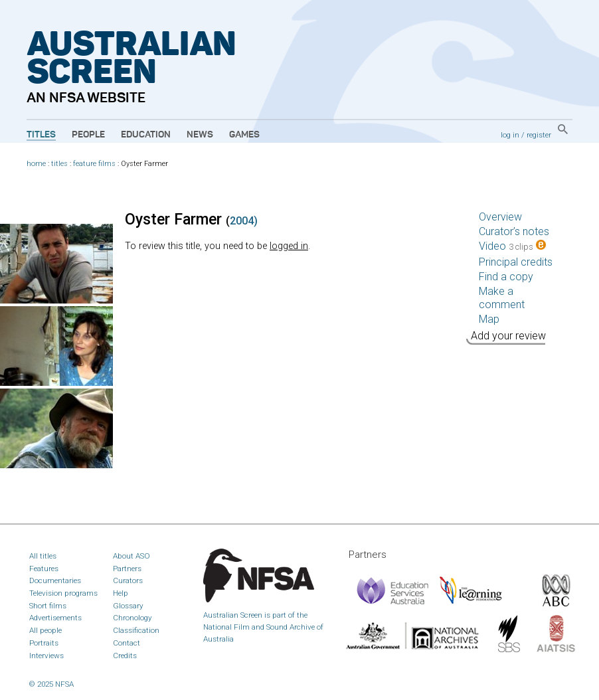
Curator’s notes (514, 231)
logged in (289, 246)
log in (510, 135)
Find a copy (506, 277)
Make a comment (502, 298)
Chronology (132, 618)
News (200, 135)
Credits (125, 656)
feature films (94, 164)
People (88, 135)
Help (121, 593)
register (539, 135)
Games (244, 135)
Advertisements (55, 618)
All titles (43, 556)
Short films (48, 606)
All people (45, 630)
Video (512, 246)
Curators (128, 580)
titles (59, 164)
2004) (244, 221)
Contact (127, 643)
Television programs (63, 593)
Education (146, 135)
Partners (127, 569)
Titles (41, 135)
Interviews (46, 656)
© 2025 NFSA (51, 684)
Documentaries (55, 580)
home (36, 164)
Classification (136, 630)
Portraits (44, 643)
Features (44, 569)
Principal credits (516, 262)
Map (489, 319)
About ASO (131, 556)
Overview (500, 217)
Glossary (128, 606)
